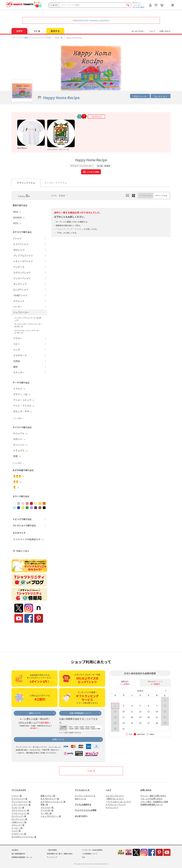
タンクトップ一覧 (19, 816)
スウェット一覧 (18, 825)
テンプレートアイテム (56, 183)
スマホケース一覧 (19, 834)
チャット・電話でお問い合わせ (153, 796)
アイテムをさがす (19, 790)
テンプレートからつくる (85, 796)
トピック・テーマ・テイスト (70, 229)
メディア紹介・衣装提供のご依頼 (154, 802)
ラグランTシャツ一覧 (20, 810)
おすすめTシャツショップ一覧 (53, 802)
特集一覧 (44, 804)
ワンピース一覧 (18, 807)
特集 (60, 233)
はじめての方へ (81, 816)
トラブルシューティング (116, 804)
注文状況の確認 (138, 7)
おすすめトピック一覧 (50, 799)
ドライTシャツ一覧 (19, 799)
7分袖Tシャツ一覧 (19, 822)
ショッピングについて (115, 796)
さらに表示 (17, 418)
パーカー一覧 (17, 828)
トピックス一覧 (47, 807)
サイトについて (112, 807)
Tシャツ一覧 (17, 796)
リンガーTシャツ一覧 (20, 813)
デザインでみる (161, 195)
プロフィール (140, 96)
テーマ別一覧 (46, 813)
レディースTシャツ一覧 (21, 804)
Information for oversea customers (91, 20)
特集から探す (23, 551)
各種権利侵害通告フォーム (151, 804)
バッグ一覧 (16, 831)
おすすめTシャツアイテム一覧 (24, 837)
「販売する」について (115, 799)
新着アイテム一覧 (48, 796)
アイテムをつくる (82, 790)
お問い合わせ (165, 31)
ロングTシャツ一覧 (19, 819)
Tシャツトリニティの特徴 (86, 810)
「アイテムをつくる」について (118, 802)
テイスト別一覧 (47, 810)
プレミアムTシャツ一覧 (21, 802)
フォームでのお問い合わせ (151, 799)
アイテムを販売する (83, 804)
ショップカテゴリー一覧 (51, 816)
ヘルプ (152, 31)
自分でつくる (80, 799)
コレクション (161, 96)
